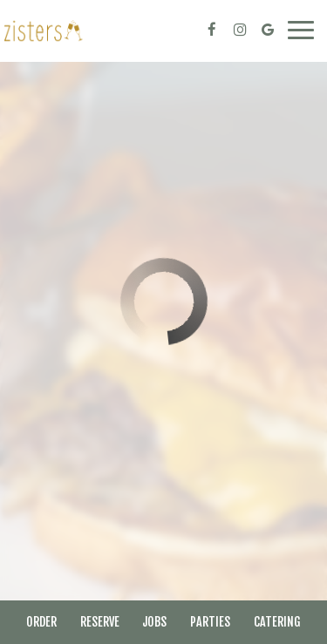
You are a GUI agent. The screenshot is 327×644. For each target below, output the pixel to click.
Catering (277, 622)
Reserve (100, 622)
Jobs (154, 622)
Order (41, 622)
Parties (210, 622)
